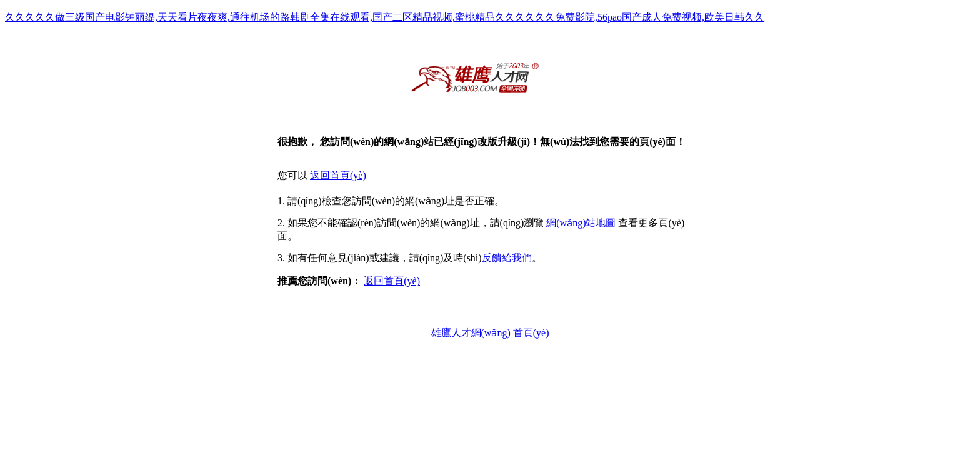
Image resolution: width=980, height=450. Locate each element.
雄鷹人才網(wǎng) (471, 333)
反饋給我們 (507, 258)
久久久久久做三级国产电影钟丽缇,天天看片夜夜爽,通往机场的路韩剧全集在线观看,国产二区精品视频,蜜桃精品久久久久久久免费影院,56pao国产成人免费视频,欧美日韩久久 (385, 17)
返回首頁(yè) (338, 175)
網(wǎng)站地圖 (581, 223)
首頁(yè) (531, 333)
